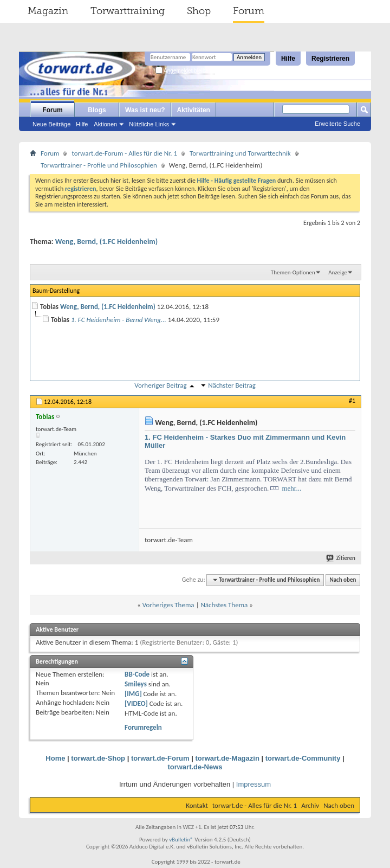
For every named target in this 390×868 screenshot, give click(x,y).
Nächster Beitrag (232, 385)
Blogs (97, 110)
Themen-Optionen (293, 272)
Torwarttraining (128, 11)
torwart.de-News (195, 767)
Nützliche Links (149, 124)
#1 (352, 401)
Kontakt (197, 805)
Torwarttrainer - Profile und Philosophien (99, 165)
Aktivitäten (194, 110)
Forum (249, 11)
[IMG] (133, 694)
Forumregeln (143, 727)
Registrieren (330, 59)
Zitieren (341, 558)
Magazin (48, 11)
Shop (199, 11)
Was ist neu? (145, 110)
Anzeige (338, 272)
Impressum (253, 784)
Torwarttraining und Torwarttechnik (240, 153)
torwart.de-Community (303, 758)
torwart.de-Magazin (227, 758)
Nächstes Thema (224, 605)
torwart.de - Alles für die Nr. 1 (255, 805)
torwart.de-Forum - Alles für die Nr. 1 (124, 153)
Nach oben (343, 580)
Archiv (310, 805)
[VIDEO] (136, 703)
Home (55, 758)
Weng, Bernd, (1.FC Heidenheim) (106, 242)
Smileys (136, 684)
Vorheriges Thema (168, 605)
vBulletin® (181, 840)
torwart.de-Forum (160, 758)
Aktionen (105, 124)
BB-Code (137, 674)
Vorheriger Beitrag (160, 385)
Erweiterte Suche (337, 124)
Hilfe (288, 59)
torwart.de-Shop (98, 758)
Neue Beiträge (51, 124)
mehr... (291, 488)
